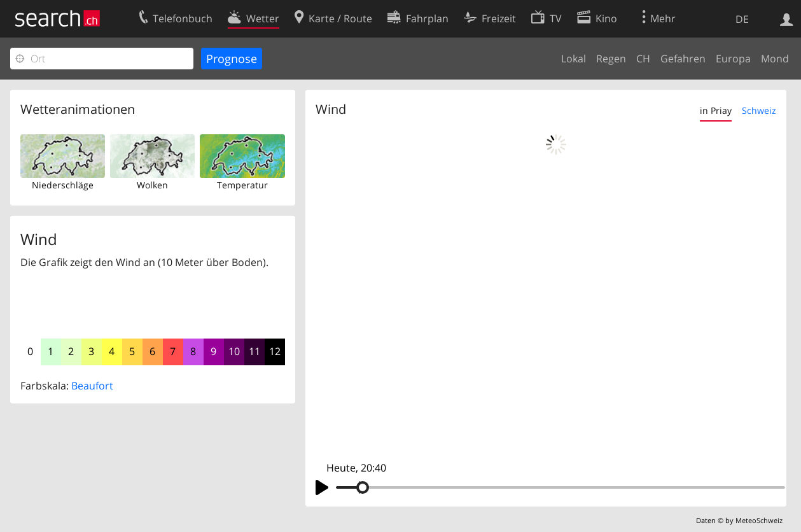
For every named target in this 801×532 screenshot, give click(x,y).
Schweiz (759, 110)
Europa (733, 59)
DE (742, 19)
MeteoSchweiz (759, 520)
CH (643, 59)
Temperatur (242, 185)
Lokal (574, 59)
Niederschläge (63, 185)
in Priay (716, 110)
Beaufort (92, 386)
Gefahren (683, 59)
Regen (611, 59)
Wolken (152, 185)
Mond (775, 59)
